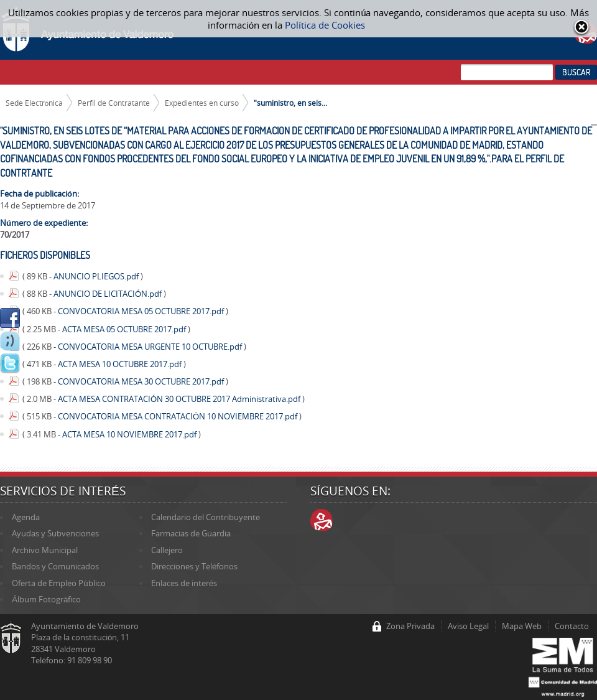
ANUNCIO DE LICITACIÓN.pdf (109, 294)
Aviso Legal (468, 626)
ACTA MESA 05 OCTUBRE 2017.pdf (125, 329)
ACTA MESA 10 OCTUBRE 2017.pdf (121, 364)
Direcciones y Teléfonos (194, 566)
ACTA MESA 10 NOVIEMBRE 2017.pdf (130, 434)
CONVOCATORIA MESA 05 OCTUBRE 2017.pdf (142, 311)
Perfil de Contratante (114, 103)
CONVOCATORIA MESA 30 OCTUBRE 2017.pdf (142, 381)
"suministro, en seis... (290, 103)
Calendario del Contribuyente (206, 517)
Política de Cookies (325, 25)
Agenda (26, 517)
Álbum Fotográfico (46, 599)
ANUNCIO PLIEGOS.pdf (97, 276)
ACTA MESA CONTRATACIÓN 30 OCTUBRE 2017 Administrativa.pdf (180, 399)
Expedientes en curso (202, 103)
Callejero (167, 550)
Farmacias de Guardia (191, 533)
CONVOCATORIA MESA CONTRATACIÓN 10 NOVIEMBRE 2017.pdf (178, 416)
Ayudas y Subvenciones (55, 533)
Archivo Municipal (45, 550)
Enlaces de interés (184, 583)
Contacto (572, 626)
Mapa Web (522, 626)
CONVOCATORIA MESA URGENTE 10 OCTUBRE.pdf (151, 347)
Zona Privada (410, 626)
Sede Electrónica (35, 103)
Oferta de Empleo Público (58, 583)
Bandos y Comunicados (55, 566)
